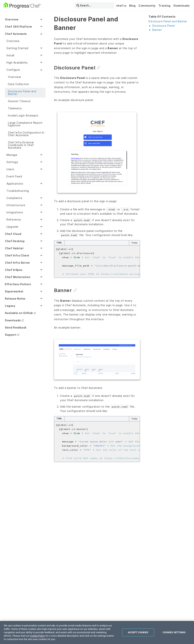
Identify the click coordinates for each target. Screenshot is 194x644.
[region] (97, 632)
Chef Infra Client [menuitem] (17, 255)
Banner (157, 30)
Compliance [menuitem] (14, 198)
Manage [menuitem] (12, 155)
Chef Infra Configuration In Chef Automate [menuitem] (26, 134)
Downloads (182, 6)
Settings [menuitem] (12, 162)
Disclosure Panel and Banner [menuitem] (22, 93)
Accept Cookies (138, 632)
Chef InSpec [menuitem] (14, 270)
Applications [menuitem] (15, 184)
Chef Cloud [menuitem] (13, 234)
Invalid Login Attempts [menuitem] (23, 115)
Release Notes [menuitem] (15, 299)
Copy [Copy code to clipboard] (135, 243)
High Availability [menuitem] (17, 63)
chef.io (121, 6)
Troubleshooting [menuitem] (18, 191)
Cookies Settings (174, 632)
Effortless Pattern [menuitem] (18, 284)
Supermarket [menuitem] (14, 291)
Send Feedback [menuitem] (16, 327)
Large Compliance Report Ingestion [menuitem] (25, 124)
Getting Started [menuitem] (17, 48)
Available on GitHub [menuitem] (19, 313)
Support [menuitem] (11, 335)
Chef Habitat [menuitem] (14, 248)
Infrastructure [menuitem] (16, 205)
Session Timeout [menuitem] (19, 101)
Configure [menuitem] (13, 70)
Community (147, 6)
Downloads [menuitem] (13, 320)
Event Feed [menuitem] (14, 176)
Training (165, 6)
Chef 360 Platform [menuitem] (18, 27)
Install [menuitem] (10, 55)
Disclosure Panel (163, 26)
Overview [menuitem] (12, 19)
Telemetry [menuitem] (15, 108)
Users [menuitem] (10, 169)
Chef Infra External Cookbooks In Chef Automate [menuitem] (21, 145)
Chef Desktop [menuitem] (15, 241)
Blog (132, 6)
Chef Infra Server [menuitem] (18, 263)
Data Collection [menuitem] (19, 84)
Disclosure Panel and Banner (168, 21)
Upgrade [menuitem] (12, 227)
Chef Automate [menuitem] (16, 34)
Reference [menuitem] (14, 219)
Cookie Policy (38, 636)
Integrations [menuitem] (15, 212)
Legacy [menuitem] (10, 306)
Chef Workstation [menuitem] (18, 277)
